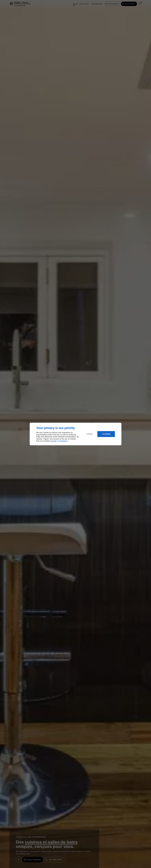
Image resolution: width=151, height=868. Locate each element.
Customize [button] (89, 434)
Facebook (63, 441)
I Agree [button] (106, 434)
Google (54, 441)
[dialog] (76, 434)
